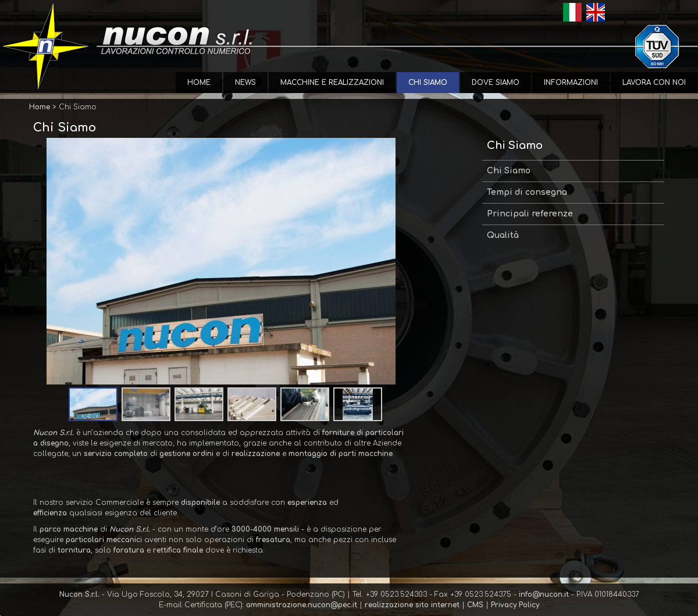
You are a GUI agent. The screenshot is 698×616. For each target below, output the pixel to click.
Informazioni (571, 83)
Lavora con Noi (654, 83)
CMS (475, 605)
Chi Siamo (428, 83)
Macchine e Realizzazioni (332, 83)
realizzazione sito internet (412, 605)
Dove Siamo (496, 83)
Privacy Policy (515, 605)
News (245, 83)
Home (199, 83)
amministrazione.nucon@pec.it (302, 605)
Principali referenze (530, 214)
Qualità (503, 235)
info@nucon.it (544, 594)
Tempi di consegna (527, 192)
